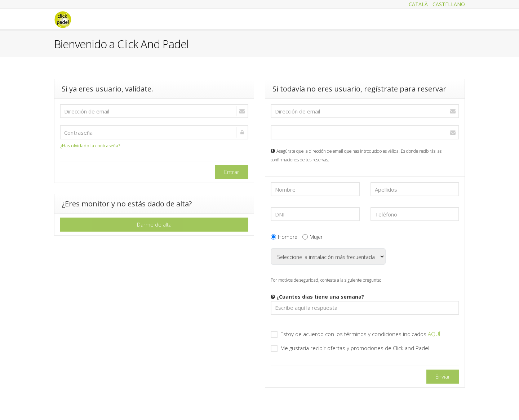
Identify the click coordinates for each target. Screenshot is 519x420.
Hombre (284, 237)
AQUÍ (434, 334)
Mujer (312, 237)
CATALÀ (418, 4)
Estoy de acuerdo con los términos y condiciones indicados (355, 334)
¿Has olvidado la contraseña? (90, 146)
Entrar (232, 172)
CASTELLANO (449, 4)
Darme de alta (154, 224)
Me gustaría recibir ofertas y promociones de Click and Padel (350, 348)
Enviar (443, 376)
